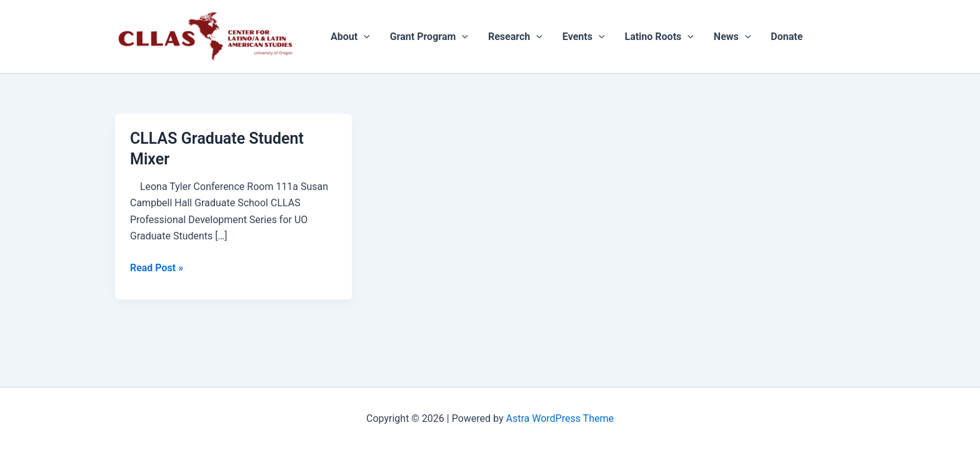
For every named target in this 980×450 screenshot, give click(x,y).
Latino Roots (659, 37)
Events (584, 37)
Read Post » (157, 267)
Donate (787, 37)
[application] (364, 37)
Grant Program (429, 37)
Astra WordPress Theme (560, 418)
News (732, 37)
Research (515, 37)
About (350, 37)
